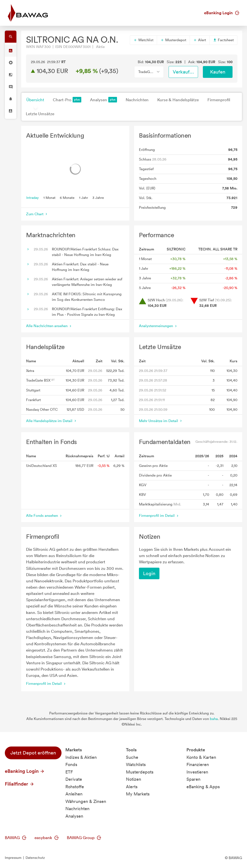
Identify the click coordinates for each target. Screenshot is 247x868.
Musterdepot (173, 40)
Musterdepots (140, 772)
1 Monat (49, 197)
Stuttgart (33, 390)
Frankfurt (33, 400)
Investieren (197, 772)
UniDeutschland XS (41, 466)
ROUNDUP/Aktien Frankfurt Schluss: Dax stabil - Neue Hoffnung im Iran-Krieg (85, 252)
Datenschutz (35, 858)
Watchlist (143, 40)
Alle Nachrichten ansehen (49, 326)
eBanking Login (222, 13)
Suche (132, 757)
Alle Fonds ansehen (44, 516)
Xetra (30, 371)
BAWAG (16, 838)
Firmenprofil (219, 100)
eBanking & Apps (203, 787)
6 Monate (67, 197)
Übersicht (35, 100)
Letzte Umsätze (40, 114)
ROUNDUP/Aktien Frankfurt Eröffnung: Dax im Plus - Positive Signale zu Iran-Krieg (87, 312)
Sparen (193, 779)
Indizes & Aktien (81, 757)
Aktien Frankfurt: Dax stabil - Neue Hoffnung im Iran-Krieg (80, 267)
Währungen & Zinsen (86, 801)
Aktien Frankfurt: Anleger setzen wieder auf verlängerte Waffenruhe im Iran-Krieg (87, 282)
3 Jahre (98, 197)
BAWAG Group (84, 838)
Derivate (74, 779)
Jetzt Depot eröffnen (33, 753)
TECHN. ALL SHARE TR (218, 249)
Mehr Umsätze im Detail (161, 421)
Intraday (33, 197)
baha (214, 719)
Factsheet (223, 40)
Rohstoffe (75, 787)
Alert (200, 40)
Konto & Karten (201, 757)
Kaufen (218, 72)
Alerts (132, 787)
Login (149, 573)
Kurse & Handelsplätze (178, 100)
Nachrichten (137, 100)
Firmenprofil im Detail (159, 516)
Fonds (71, 764)
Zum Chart (37, 214)
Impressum (13, 858)
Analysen (103, 100)
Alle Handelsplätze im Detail (52, 421)
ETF (69, 772)
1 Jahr (84, 197)
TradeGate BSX (40, 380)
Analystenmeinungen (158, 326)
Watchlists (136, 764)
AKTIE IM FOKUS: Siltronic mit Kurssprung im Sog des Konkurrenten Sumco (87, 297)
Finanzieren (198, 764)
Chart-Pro (67, 100)
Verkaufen (184, 72)
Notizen (134, 779)
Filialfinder (20, 784)
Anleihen (74, 794)
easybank (47, 838)
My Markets (138, 794)
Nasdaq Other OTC (42, 410)
